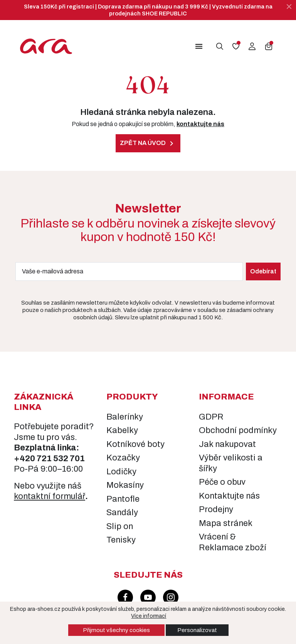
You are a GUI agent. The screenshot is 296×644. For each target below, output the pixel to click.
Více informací (149, 616)
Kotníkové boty (135, 444)
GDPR (211, 417)
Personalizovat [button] (197, 630)
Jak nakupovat (227, 444)
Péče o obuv (222, 482)
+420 (25, 459)
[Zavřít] (289, 7)
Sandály (122, 513)
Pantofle (123, 499)
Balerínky (125, 417)
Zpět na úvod (148, 143)
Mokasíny (125, 485)
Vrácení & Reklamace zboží (233, 542)
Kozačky (123, 458)
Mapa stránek (226, 523)
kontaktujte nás (200, 124)
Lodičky (121, 472)
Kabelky (122, 430)
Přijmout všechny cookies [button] (116, 630)
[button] (196, 46)
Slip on (120, 526)
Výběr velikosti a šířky (231, 463)
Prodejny (216, 509)
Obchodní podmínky (238, 430)
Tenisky (121, 540)
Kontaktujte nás (229, 496)
